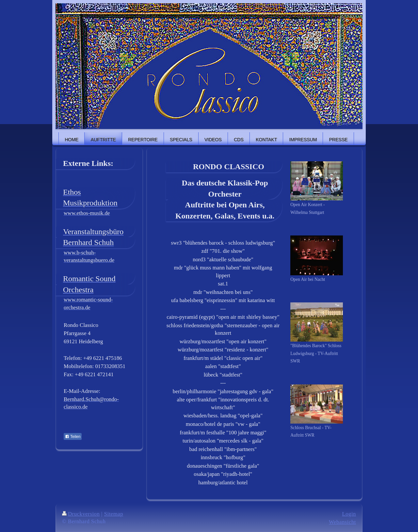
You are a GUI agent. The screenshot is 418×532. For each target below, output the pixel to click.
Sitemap (114, 514)
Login (349, 514)
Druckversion (81, 514)
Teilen (73, 437)
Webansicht (342, 522)
